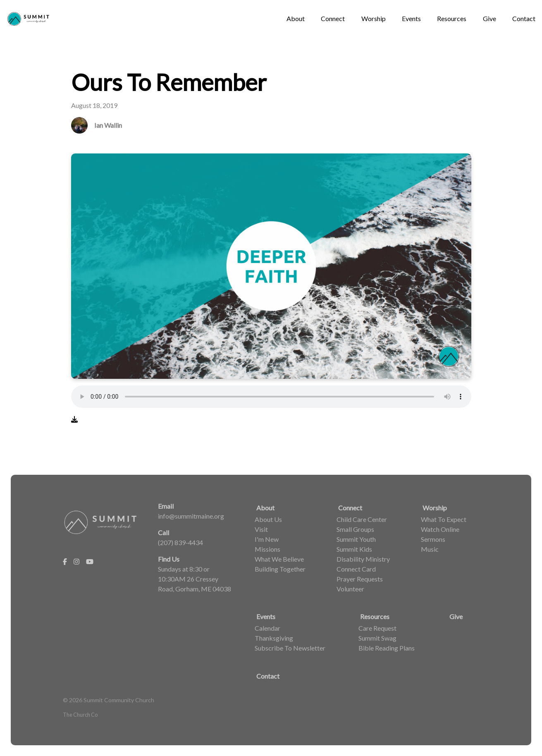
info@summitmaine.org (191, 516)
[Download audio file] (74, 419)
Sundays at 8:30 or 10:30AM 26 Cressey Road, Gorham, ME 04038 (195, 579)
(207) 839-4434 (180, 542)
